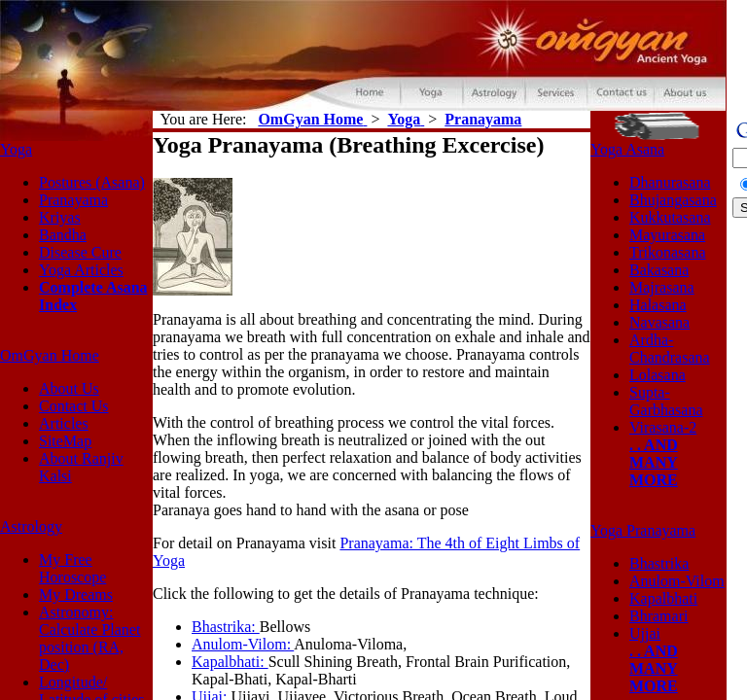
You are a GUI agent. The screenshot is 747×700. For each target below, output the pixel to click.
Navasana (659, 322)
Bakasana (659, 270)
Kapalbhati (663, 598)
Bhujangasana (673, 200)
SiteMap (65, 441)
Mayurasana (667, 235)
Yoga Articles (81, 270)
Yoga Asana (627, 149)
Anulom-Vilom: (243, 644)
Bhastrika (659, 563)
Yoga (16, 149)
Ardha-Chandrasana (670, 349)
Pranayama (73, 200)
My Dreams (76, 595)
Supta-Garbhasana (666, 401)
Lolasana (658, 375)
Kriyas (60, 217)
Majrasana (662, 287)
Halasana (658, 305)
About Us (69, 388)
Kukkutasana (670, 217)
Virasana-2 (663, 427)
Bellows (285, 627)
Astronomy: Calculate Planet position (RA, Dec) (89, 638)
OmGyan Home (50, 355)
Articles (64, 423)
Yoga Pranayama (643, 530)
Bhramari (658, 616)
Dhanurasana (670, 182)
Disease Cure (80, 252)
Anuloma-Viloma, (350, 644)
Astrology (31, 526)
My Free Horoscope (72, 568)
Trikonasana (668, 252)
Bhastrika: (226, 627)
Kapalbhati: (230, 662)
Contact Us (74, 406)
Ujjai (645, 633)
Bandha (63, 235)
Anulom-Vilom (677, 581)
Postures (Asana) (92, 182)
